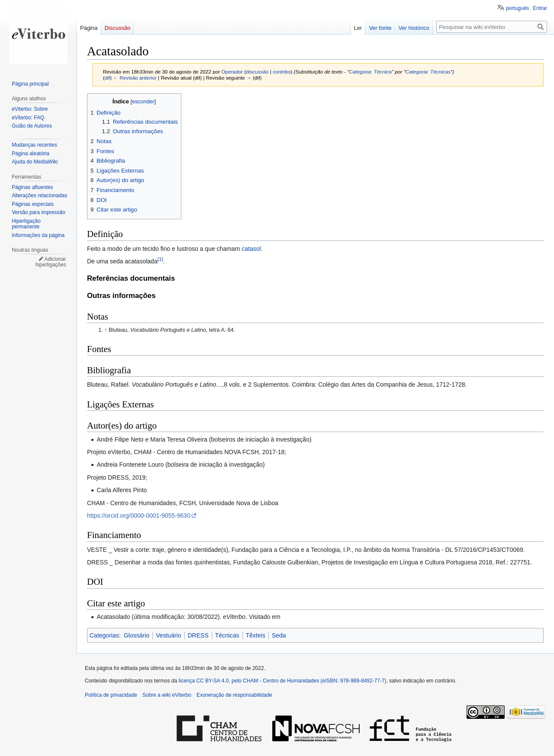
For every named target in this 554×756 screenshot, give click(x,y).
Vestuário (168, 635)
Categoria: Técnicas (428, 72)
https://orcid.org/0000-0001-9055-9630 (139, 516)
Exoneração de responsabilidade (234, 695)
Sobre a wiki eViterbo (167, 695)
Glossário (137, 635)
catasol (251, 249)
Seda (279, 635)
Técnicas (227, 635)
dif (107, 78)
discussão (257, 72)
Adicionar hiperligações (51, 262)
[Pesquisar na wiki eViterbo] (492, 27)
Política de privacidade (111, 695)
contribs (282, 72)
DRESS (198, 635)
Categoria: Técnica (370, 72)
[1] (160, 259)
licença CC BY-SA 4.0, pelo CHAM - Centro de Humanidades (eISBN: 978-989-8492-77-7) (283, 681)
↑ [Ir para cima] (106, 330)
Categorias (104, 635)
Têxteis (256, 635)
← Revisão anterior (135, 78)
